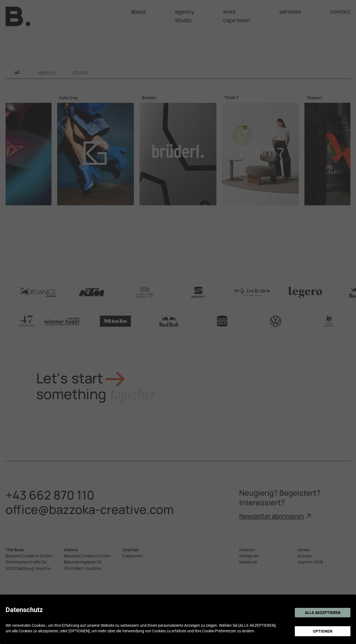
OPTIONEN (323, 631)
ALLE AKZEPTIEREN (323, 613)
